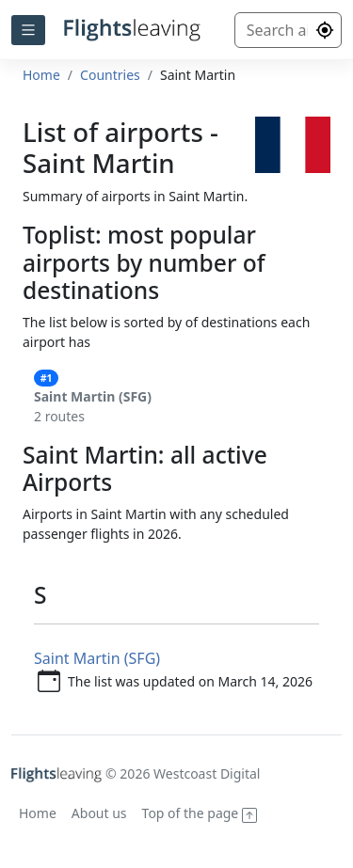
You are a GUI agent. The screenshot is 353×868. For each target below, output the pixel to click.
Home (41, 75)
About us (99, 813)
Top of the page (200, 813)
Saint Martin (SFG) (97, 658)
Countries (110, 75)
